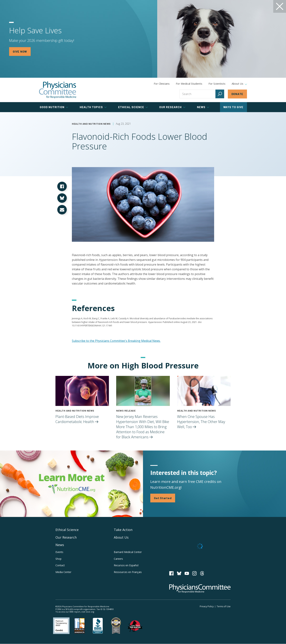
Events (59, 552)
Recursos (126, 565)
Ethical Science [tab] (133, 107)
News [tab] (203, 107)
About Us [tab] (239, 84)
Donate (237, 94)
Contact (60, 565)
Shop (58, 559)
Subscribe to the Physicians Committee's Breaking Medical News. (116, 341)
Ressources (128, 572)
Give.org (90, 612)
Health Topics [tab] (93, 107)
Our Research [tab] (172, 107)
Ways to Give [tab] (233, 107)
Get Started (163, 498)
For (189, 84)
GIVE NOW (20, 51)
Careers (118, 559)
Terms (224, 606)
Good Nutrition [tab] (54, 107)
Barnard (128, 552)
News (60, 545)
